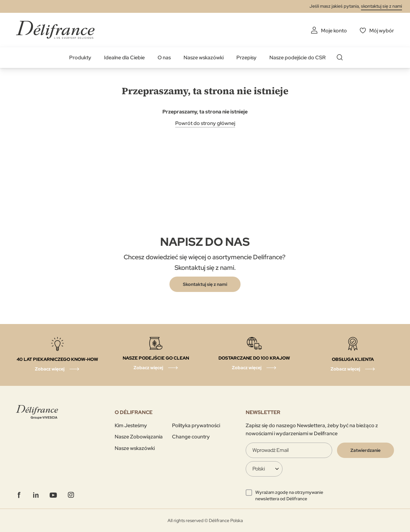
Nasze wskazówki (204, 58)
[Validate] (365, 450)
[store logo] (55, 30)
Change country (191, 437)
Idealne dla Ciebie (124, 58)
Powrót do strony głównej (205, 123)
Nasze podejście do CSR (298, 58)
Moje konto (334, 31)
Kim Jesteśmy (131, 425)
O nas (164, 58)
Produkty (80, 58)
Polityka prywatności (196, 425)
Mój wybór (382, 31)
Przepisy (246, 58)
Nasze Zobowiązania (139, 437)
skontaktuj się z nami (381, 6)
